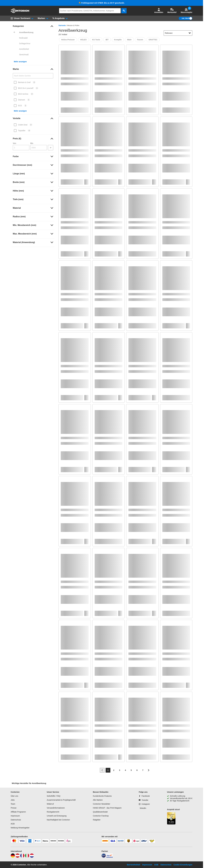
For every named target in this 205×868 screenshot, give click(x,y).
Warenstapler (187, 11)
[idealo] (104, 857)
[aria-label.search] (124, 11)
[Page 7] (143, 770)
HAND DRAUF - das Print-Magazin (107, 808)
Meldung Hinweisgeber (20, 828)
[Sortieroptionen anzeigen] (190, 33)
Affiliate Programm (18, 812)
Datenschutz (16, 820)
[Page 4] (125, 770)
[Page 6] (137, 770)
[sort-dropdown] (178, 33)
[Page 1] (108, 770)
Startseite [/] (62, 26)
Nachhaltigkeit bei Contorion (58, 820)
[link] (33, 26)
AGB (13, 824)
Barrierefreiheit (133, 865)
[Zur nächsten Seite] (149, 770)
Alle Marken (98, 800)
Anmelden (159, 11)
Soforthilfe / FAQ (54, 796)
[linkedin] (142, 808)
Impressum (15, 816)
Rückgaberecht (53, 812)
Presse (14, 808)
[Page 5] (131, 770)
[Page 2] (114, 770)
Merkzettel (172, 11)
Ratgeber (97, 820)
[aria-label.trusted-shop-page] (171, 819)
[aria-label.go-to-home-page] (20, 12)
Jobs (13, 800)
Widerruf (50, 804)
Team (13, 804)
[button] (159, 11)
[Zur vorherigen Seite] (102, 770)
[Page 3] (120, 770)
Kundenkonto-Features (102, 796)
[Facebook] (144, 796)
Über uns (14, 796)
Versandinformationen (56, 808)
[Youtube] (143, 800)
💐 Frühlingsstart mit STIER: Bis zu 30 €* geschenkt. (102, 3)
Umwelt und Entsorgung (57, 816)
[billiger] (110, 857)
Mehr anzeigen (20, 62)
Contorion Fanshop (101, 816)
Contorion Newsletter (102, 804)
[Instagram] (144, 804)
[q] (90, 11)
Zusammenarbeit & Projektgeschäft (61, 800)
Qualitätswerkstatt (100, 812)
